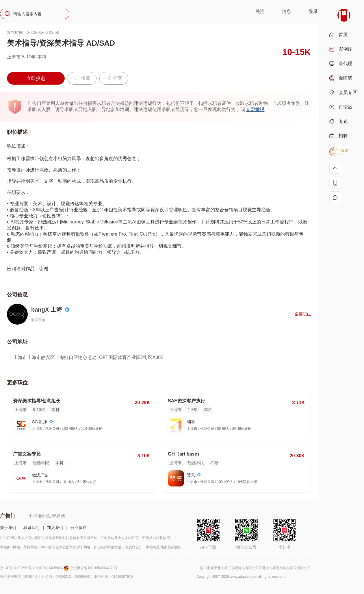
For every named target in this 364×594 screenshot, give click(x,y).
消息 (287, 11)
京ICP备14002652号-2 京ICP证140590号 (35, 568)
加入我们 (55, 528)
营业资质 (79, 528)
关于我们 (8, 528)
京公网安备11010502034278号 (94, 568)
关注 (260, 11)
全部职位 (303, 314)
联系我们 (31, 528)
